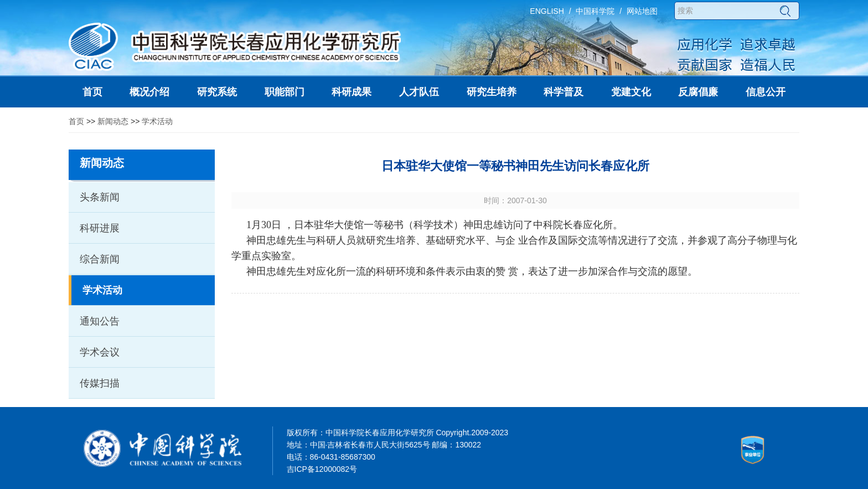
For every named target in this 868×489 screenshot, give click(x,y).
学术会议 (100, 352)
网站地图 (642, 11)
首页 (76, 121)
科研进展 (100, 228)
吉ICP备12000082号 (322, 469)
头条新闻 (100, 197)
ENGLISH (547, 11)
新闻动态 (113, 121)
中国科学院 (595, 11)
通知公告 (100, 321)
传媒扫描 (100, 383)
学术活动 (157, 121)
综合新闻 (100, 259)
